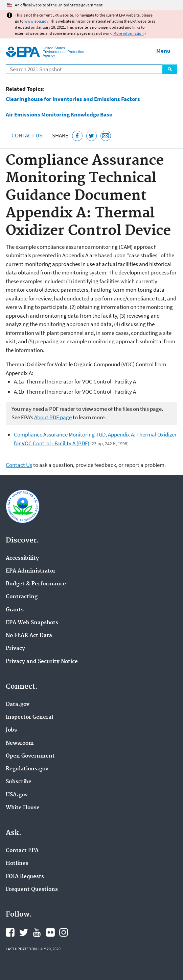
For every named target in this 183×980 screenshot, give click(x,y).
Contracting (22, 597)
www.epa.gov (36, 21)
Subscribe (19, 782)
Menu (163, 51)
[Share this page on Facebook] (77, 136)
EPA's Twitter (24, 932)
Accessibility (22, 558)
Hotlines (17, 864)
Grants (15, 610)
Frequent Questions (32, 890)
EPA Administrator (31, 571)
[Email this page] (106, 136)
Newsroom (20, 743)
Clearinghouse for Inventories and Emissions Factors (73, 99)
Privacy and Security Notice (42, 662)
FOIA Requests (25, 877)
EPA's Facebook (10, 932)
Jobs (11, 730)
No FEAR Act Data (29, 636)
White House (23, 808)
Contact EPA (22, 851)
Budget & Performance (36, 584)
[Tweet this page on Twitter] (91, 136)
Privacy (15, 648)
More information (129, 33)
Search (170, 69)
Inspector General (29, 717)
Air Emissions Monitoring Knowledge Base (59, 115)
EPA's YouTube (37, 932)
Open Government (30, 756)
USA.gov (17, 795)
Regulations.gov (27, 769)
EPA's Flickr (50, 932)
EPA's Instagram (64, 932)
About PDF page (53, 417)
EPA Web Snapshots (32, 623)
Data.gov (18, 705)
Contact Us (27, 135)
